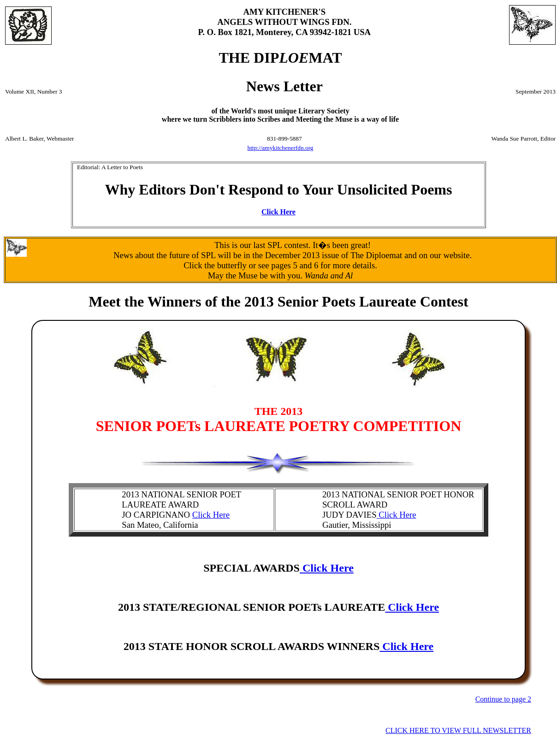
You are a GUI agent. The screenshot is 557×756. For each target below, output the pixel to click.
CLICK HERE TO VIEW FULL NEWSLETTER (458, 730)
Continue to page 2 (503, 699)
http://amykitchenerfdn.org (281, 148)
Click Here (278, 212)
